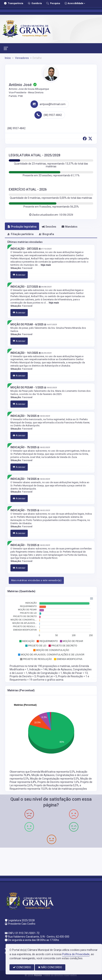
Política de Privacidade (76, 954)
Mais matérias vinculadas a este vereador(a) (36, 580)
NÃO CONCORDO (50, 967)
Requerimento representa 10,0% (29, 789)
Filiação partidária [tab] (20, 234)
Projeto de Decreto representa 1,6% (58, 782)
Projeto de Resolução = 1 (73, 676)
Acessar (19, 275)
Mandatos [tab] (70, 227)
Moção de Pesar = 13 (75, 673)
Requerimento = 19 (21, 680)
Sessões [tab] (49, 227)
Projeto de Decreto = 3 (23, 676)
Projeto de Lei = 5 (47, 676)
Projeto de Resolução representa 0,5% (56, 785)
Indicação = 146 (39, 669)
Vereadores (22, 58)
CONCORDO (22, 967)
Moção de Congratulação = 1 (45, 673)
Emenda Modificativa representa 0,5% (53, 772)
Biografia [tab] (46, 234)
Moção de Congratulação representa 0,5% (55, 779)
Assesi (38, 975)
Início (8, 58)
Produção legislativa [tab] (22, 227)
